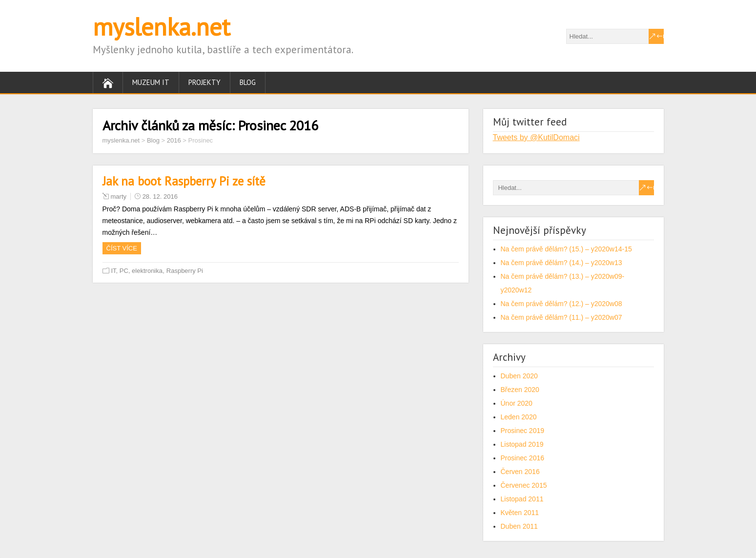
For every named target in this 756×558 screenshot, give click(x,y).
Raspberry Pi (185, 271)
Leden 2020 (519, 417)
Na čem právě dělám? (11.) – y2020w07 (562, 317)
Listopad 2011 (522, 499)
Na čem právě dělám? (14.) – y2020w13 (562, 263)
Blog (248, 82)
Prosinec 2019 (523, 431)
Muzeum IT (151, 82)
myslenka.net (162, 27)
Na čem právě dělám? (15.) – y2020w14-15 (566, 249)
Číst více (122, 248)
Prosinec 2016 (523, 458)
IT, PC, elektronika (137, 271)
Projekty (204, 82)
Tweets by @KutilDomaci (536, 137)
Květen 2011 (520, 513)
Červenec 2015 (524, 485)
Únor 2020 (517, 403)
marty (119, 196)
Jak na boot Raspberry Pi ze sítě (184, 181)
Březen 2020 (520, 390)
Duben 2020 (519, 376)
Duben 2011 (519, 526)
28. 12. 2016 (160, 196)
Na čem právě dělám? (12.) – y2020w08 (562, 304)
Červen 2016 (520, 472)
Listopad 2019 (522, 444)
